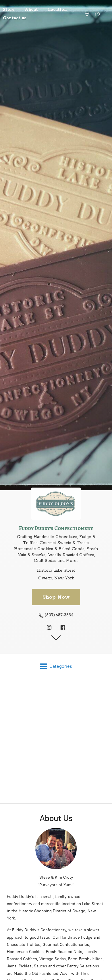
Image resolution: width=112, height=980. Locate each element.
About (31, 10)
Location (57, 10)
